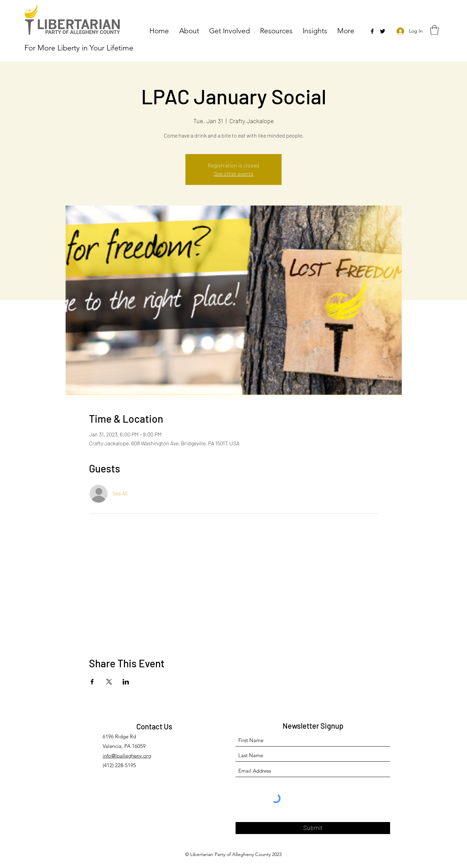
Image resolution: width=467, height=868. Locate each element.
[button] (191, 30)
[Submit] (313, 828)
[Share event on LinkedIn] (126, 682)
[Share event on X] (109, 682)
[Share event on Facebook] (92, 682)
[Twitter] (383, 31)
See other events (234, 173)
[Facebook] (372, 31)
